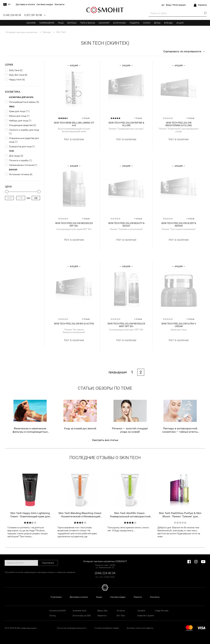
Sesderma (102, 616)
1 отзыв (138, 118)
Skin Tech (121, 616)
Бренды (168, 23)
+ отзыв (86, 118)
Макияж (31, 23)
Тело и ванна (88, 23)
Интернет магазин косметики (22, 32)
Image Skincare (162, 611)
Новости (138, 597)
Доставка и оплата (79, 597)
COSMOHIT (105, 10)
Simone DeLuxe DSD (82, 616)
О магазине (56, 597)
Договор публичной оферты (140, 628)
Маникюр (104, 23)
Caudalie (141, 611)
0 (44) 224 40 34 (12, 15)
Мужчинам (119, 23)
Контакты (155, 597)
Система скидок (118, 597)
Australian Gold (79, 611)
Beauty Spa (102, 611)
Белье (157, 23)
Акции (180, 23)
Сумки (147, 23)
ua (9, 4)
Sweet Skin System (146, 616)
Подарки (134, 23)
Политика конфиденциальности (72, 628)
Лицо (61, 23)
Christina (121, 611)
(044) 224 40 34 (105, 573)
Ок (36, 198)
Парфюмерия (47, 23)
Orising (52, 616)
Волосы (72, 23)
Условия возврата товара (107, 628)
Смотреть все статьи (105, 440)
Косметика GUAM (57, 611)
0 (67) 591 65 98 (33, 15)
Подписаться (48, 563)
